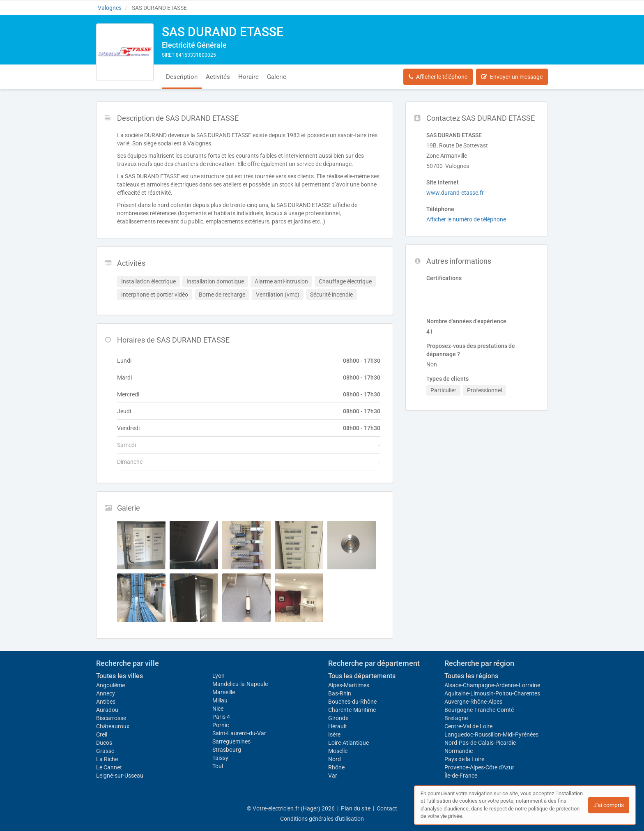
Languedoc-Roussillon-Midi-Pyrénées (491, 734)
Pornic (221, 725)
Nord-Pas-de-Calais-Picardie (480, 743)
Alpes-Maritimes (349, 685)
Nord (335, 759)
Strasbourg (227, 750)
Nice (218, 709)
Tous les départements (362, 676)
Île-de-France (461, 776)
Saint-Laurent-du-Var (239, 733)
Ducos (104, 743)
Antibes (106, 702)
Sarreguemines (231, 741)
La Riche (107, 759)
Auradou (107, 710)
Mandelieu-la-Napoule (240, 684)
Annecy (106, 693)
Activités (218, 77)
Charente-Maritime (352, 710)
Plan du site (356, 808)
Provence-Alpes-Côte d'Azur (479, 767)
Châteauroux (113, 726)
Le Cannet (109, 767)
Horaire (248, 77)
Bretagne (456, 718)
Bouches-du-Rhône (352, 702)
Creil (102, 734)
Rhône (336, 767)
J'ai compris (609, 805)
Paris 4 (221, 717)
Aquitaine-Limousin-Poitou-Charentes (492, 693)
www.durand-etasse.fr (455, 193)
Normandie (459, 751)
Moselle (338, 751)
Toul (218, 766)
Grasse (105, 751)
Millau (220, 700)
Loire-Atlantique (348, 743)
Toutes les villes (120, 676)
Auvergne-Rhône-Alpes (473, 702)
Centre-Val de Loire (468, 726)
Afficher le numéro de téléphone (466, 219)
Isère (334, 734)
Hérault (338, 726)
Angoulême (110, 685)
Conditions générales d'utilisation (322, 819)
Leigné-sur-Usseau (120, 776)
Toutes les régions (471, 676)
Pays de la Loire (464, 759)
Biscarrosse (111, 718)
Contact (387, 808)
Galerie (277, 77)
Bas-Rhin (340, 693)
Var (333, 776)
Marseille (224, 692)
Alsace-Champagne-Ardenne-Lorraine (492, 685)
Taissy (220, 758)
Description (182, 77)
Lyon (218, 676)
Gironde (338, 718)
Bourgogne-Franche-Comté (479, 710)
